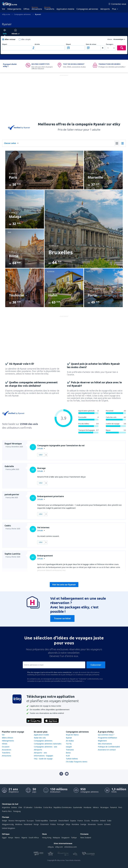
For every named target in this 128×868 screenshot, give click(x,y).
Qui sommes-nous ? (106, 735)
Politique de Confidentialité (109, 747)
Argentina (6, 807)
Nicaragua (104, 807)
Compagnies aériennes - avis (45, 747)
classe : (110, 39)
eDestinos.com (71, 847)
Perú (120, 807)
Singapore (65, 838)
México (96, 807)
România (75, 824)
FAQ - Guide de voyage (43, 759)
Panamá (113, 807)
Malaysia (56, 838)
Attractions (37, 9)
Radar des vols (40, 738)
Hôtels (5, 744)
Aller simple (26, 39)
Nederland (28, 824)
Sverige (83, 824)
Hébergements (14, 9)
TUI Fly (69, 744)
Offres (26, 9)
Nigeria (24, 838)
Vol (3, 9)
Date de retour (91, 44)
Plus (114, 9)
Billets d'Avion (7, 738)
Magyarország (8, 824)
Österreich (44, 824)
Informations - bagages (43, 756)
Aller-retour (10, 39)
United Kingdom (8, 828)
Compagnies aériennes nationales (48, 744)
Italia (109, 821)
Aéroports (105, 9)
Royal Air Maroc (72, 735)
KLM (68, 756)
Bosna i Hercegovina (17, 821)
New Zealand (86, 838)
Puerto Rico (7, 811)
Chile (20, 807)
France (80, 821)
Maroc (17, 838)
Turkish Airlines (72, 759)
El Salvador (28, 807)
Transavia (70, 750)
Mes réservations (105, 744)
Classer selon (10, 143)
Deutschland (63, 821)
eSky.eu (51, 847)
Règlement (102, 741)
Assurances (6, 750)
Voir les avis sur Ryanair (64, 585)
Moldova (19, 824)
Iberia (68, 753)
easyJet (69, 747)
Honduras (87, 807)
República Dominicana (62, 807)
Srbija (68, 824)
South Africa (34, 838)
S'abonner (96, 665)
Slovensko (92, 824)
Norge (36, 824)
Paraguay (17, 811)
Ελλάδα (87, 821)
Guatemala (77, 807)
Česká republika (41, 821)
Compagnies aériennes (87, 9)
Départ (5, 44)
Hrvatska (95, 821)
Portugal (61, 824)
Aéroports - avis (40, 753)
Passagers (110, 44)
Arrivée (37, 44)
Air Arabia (70, 741)
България (30, 821)
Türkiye (74, 838)
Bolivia (14, 807)
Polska (53, 824)
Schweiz (107, 824)
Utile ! (41, 455)
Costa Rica (48, 807)
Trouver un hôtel (62, 618)
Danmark (53, 821)
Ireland (103, 821)
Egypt (4, 838)
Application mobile (65, 9)
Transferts (49, 9)
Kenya (11, 838)
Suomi (100, 824)
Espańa (73, 821)
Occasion (6, 747)
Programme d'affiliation (107, 738)
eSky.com (59, 847)
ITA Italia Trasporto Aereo (77, 762)
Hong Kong (47, 838)
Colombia (38, 807)
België (4, 821)
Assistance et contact (107, 750)
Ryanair (69, 738)
